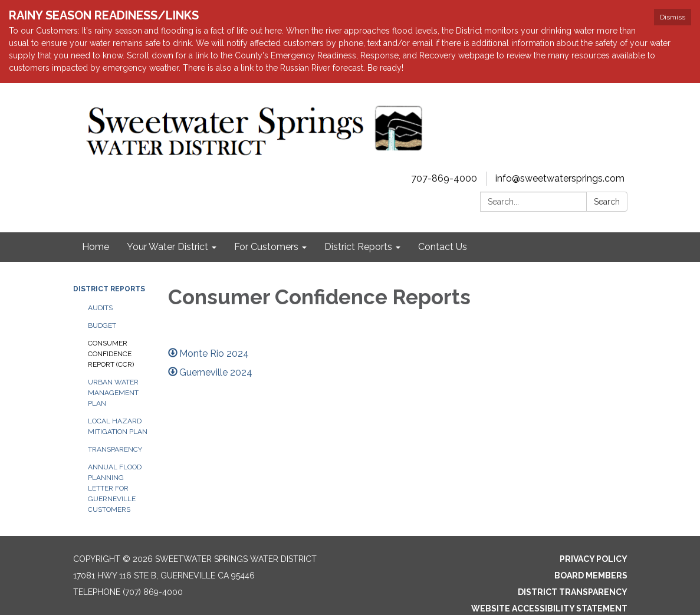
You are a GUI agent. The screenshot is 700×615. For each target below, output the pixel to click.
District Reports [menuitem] (358, 247)
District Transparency (573, 592)
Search (607, 202)
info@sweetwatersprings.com (560, 178)
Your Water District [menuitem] (167, 247)
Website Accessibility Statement (549, 609)
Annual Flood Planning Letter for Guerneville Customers (115, 488)
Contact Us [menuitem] (443, 247)
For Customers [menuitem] (266, 247)
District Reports (109, 289)
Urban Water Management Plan (113, 393)
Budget (102, 325)
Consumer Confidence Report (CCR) (111, 354)
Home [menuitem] (96, 247)
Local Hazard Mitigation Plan (118, 426)
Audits (100, 308)
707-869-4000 (444, 178)
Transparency (115, 449)
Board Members (591, 575)
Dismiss (673, 17)
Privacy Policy (594, 559)
